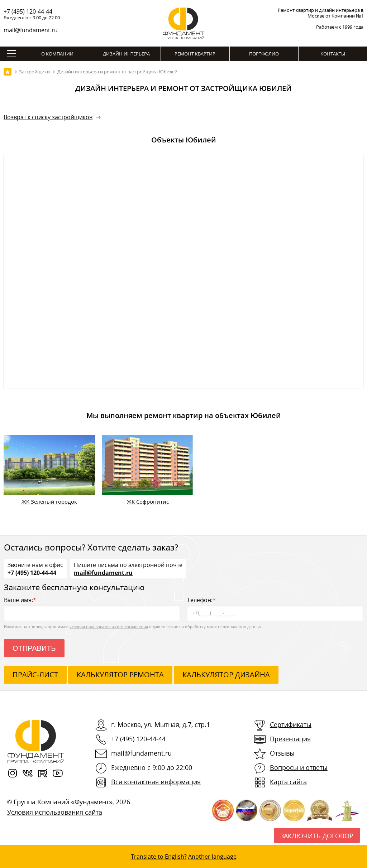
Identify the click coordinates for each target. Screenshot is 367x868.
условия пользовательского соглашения (109, 627)
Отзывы (282, 753)
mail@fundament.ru (31, 30)
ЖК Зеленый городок (49, 501)
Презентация (290, 739)
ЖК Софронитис (148, 501)
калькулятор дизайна (226, 675)
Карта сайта (288, 782)
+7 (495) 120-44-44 (28, 11)
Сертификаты (291, 724)
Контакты (333, 54)
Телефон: (275, 608)
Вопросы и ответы (299, 767)
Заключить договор (317, 836)
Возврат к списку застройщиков (48, 117)
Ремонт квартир (195, 54)
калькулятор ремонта (120, 675)
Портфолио (264, 54)
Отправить (34, 648)
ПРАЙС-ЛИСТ (35, 675)
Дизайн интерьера (126, 54)
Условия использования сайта (55, 812)
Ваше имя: (92, 608)
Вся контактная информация (156, 782)
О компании (57, 54)
